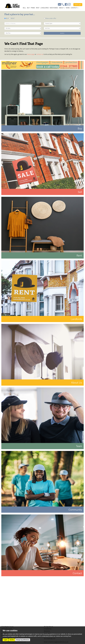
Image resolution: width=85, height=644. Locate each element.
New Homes (54, 8)
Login (78, 5)
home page (31, 54)
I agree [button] (5, 640)
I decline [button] (12, 640)
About (62, 8)
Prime (33, 8)
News (68, 8)
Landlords (45, 8)
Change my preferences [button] (23, 640)
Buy (28, 8)
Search (62, 33)
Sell (24, 8)
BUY (7, 18)
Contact (74, 8)
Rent (38, 8)
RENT (12, 18)
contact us (40, 54)
